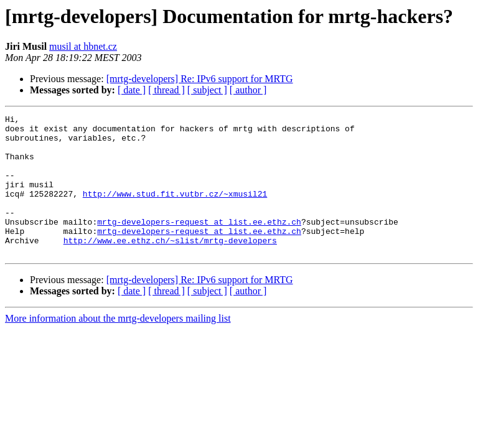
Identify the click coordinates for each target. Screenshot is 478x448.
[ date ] (132, 90)
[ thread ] (166, 90)
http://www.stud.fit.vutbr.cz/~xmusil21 (175, 210)
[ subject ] (207, 90)
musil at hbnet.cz (83, 46)
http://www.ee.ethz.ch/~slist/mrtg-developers (170, 266)
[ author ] (248, 90)
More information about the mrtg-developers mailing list (118, 346)
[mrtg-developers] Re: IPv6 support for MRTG (200, 79)
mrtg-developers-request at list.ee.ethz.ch (199, 244)
